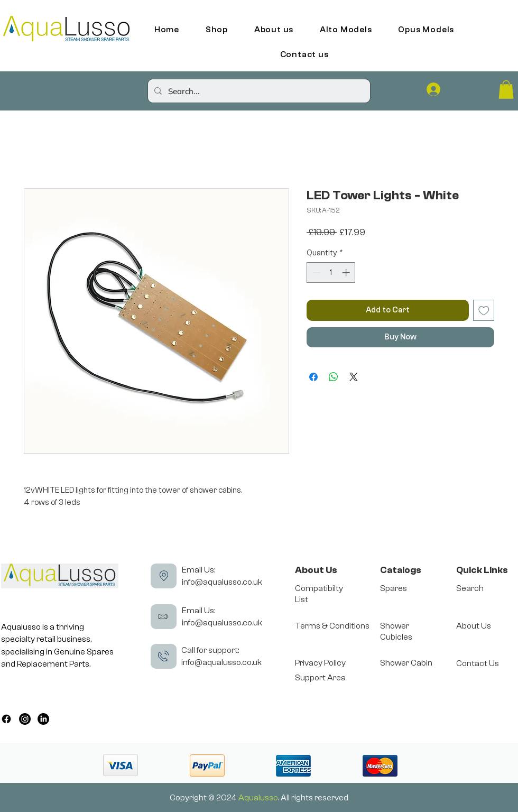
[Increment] (347, 273)
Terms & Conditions (332, 626)
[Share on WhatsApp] (334, 377)
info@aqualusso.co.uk (222, 582)
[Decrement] (315, 273)
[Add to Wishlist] (484, 311)
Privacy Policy (320, 663)
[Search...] (258, 91)
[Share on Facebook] (313, 377)
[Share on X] (354, 377)
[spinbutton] (331, 273)
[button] (506, 90)
